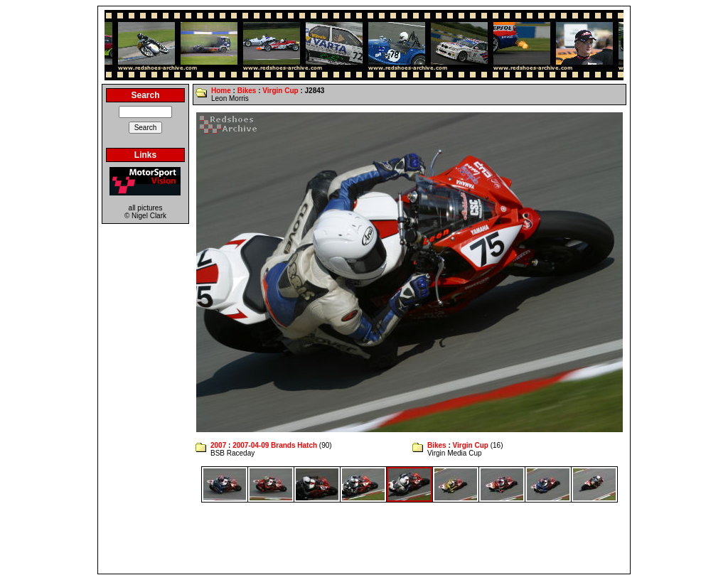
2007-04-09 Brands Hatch (275, 445)
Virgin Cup (280, 91)
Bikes (247, 91)
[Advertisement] (364, 538)
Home (221, 91)
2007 (218, 445)
